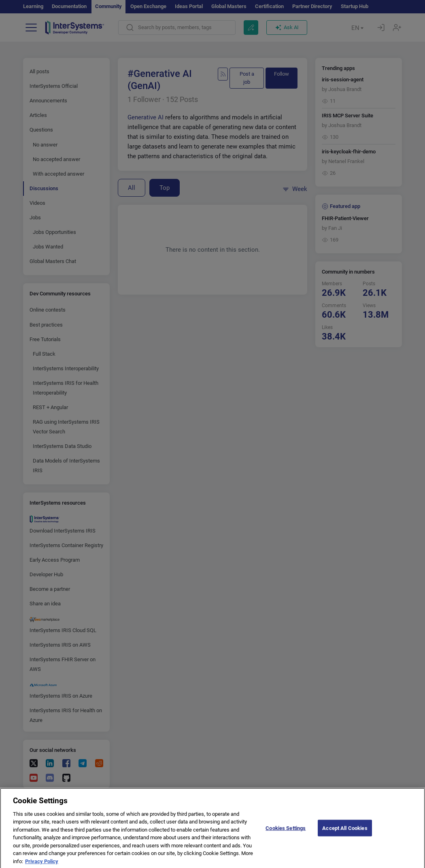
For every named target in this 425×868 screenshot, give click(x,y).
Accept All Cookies (345, 835)
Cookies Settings (286, 835)
